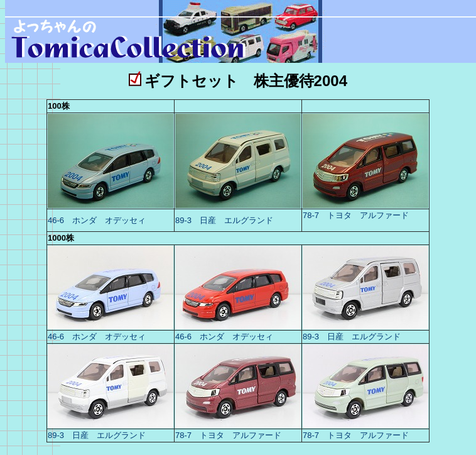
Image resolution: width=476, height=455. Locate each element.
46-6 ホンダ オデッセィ (97, 220)
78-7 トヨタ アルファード (356, 215)
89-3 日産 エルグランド (224, 220)
